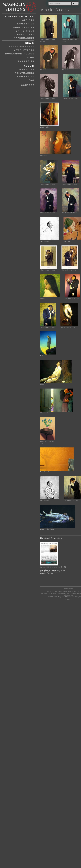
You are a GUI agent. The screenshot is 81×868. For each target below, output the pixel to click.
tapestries (26, 24)
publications (24, 27)
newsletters (24, 50)
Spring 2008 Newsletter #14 (50, 567)
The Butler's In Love (49, 183)
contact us (69, 600)
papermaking (24, 38)
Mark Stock (55, 10)
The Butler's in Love (49, 69)
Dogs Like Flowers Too (48, 442)
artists (28, 20)
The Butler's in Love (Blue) (70, 40)
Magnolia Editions (64, 597)
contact (28, 85)
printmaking (25, 73)
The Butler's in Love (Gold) (49, 40)
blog (30, 57)
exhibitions (25, 31)
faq (32, 80)
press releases (22, 47)
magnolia (27, 70)
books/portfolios (20, 54)
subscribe (26, 61)
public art (26, 34)
